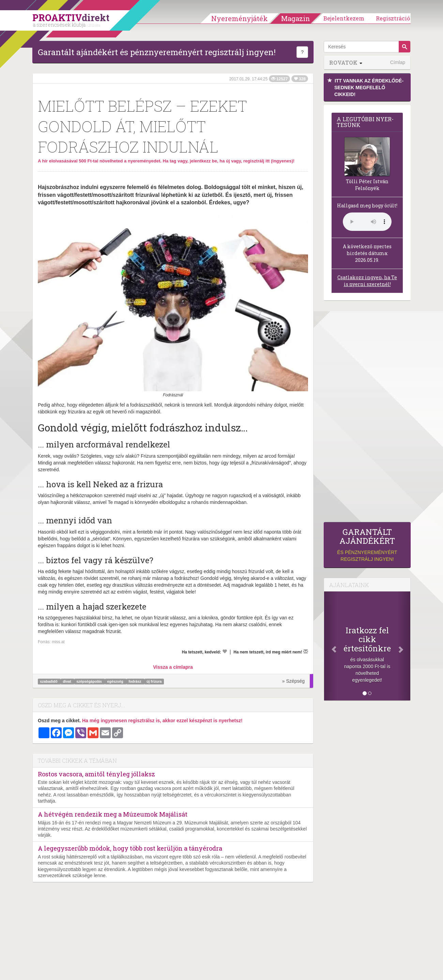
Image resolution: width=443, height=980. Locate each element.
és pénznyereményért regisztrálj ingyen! (367, 545)
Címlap (398, 62)
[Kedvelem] (225, 651)
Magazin (296, 18)
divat (67, 681)
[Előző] (331, 646)
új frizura (154, 681)
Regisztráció (393, 18)
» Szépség (293, 681)
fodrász (135, 681)
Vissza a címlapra (173, 667)
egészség (116, 681)
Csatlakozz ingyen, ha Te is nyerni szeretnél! (367, 281)
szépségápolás (90, 681)
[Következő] (404, 646)
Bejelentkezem (344, 18)
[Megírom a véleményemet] (306, 651)
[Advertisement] (367, 413)
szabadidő (49, 681)
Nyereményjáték (240, 18)
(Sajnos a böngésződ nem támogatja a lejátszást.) (367, 222)
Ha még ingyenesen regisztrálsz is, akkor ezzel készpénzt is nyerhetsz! (162, 721)
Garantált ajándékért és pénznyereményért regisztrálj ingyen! (157, 52)
